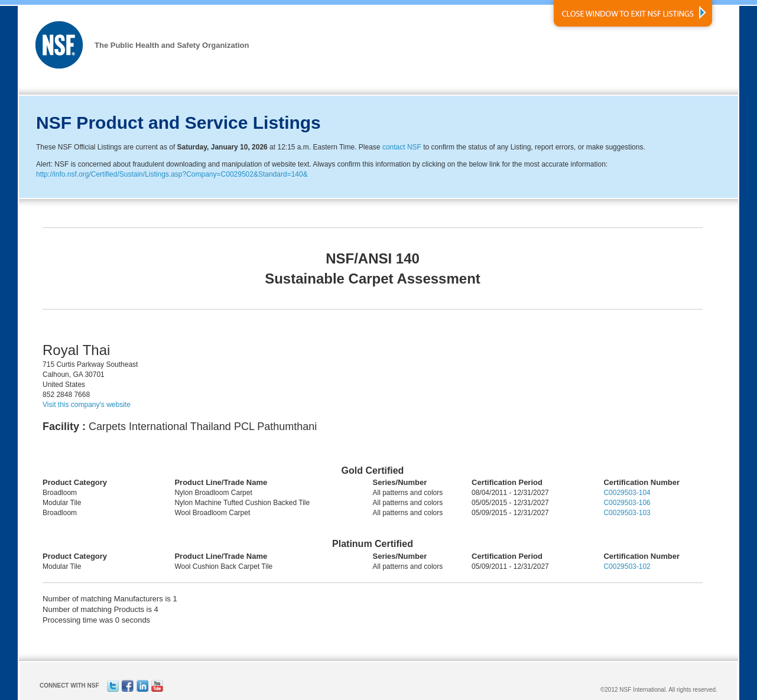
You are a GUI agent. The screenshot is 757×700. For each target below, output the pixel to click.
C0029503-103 (627, 513)
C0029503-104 (627, 493)
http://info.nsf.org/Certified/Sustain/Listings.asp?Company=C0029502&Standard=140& (172, 174)
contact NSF (402, 147)
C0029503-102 (627, 566)
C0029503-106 (627, 503)
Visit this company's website (87, 405)
